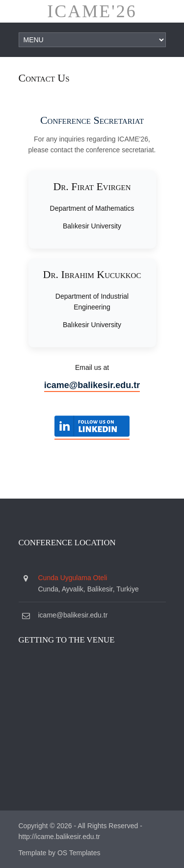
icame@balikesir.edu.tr (92, 385)
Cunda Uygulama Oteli (73, 578)
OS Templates (79, 853)
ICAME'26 (92, 11)
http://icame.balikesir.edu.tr (60, 837)
